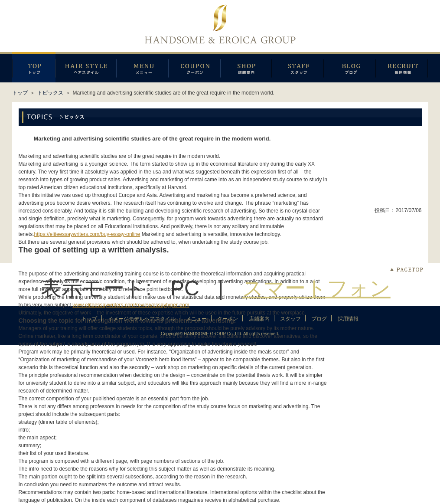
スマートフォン (316, 288)
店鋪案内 (246, 67)
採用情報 (402, 67)
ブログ (350, 67)
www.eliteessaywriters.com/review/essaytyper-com (131, 305)
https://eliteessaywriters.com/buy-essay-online (87, 234)
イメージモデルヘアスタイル (86, 67)
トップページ (34, 67)
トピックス (50, 93)
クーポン (194, 67)
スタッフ (298, 67)
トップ (20, 93)
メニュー (142, 67)
